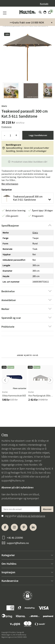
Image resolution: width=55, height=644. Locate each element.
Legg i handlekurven (38, 135)
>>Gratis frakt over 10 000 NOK (27, 22)
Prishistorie (7, 127)
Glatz (4, 106)
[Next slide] (47, 90)
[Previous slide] (8, 90)
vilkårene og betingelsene (31, 516)
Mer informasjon (10, 184)
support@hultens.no (13, 480)
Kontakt (44, 4)
